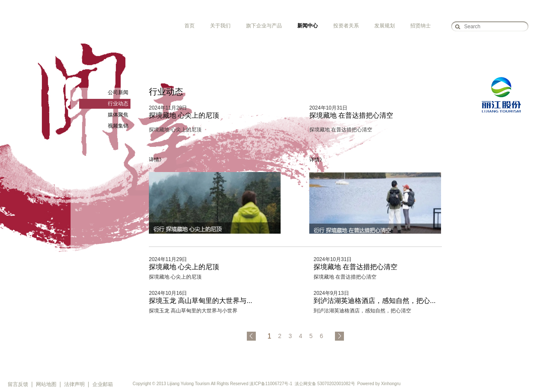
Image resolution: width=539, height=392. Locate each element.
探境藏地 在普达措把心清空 (351, 115)
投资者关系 (346, 26)
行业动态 (118, 104)
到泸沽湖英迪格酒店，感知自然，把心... (375, 301)
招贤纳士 (421, 26)
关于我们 (220, 26)
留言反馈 (18, 384)
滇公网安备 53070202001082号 (325, 384)
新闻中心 (308, 26)
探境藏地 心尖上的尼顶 (184, 115)
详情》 (157, 160)
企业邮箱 (103, 384)
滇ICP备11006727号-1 (271, 384)
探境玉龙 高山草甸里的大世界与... (201, 301)
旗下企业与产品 (264, 26)
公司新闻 (118, 92)
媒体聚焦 (118, 115)
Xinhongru (391, 384)
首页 (190, 26)
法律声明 (74, 384)
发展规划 (385, 26)
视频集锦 (118, 126)
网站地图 (46, 384)
